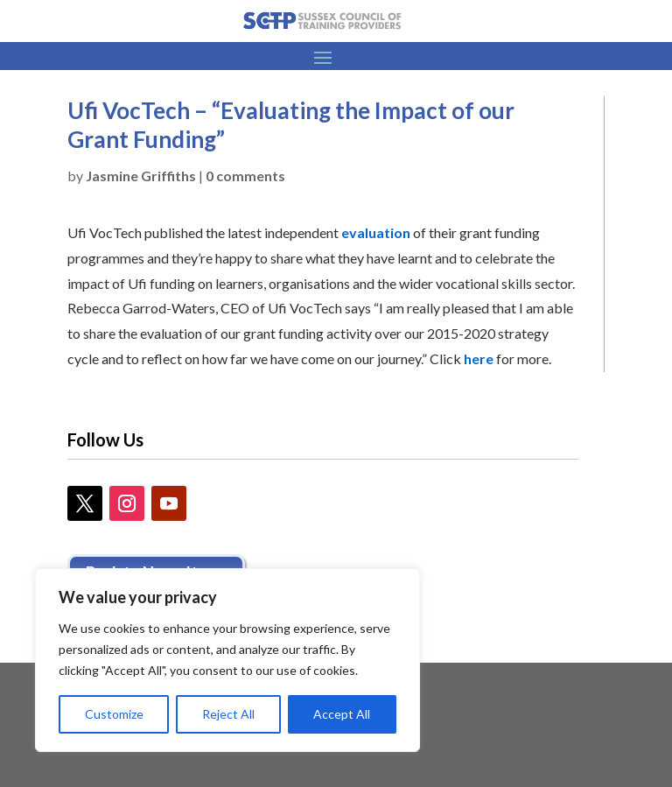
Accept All (342, 714)
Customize (114, 714)
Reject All (228, 714)
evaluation (376, 232)
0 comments (245, 176)
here (479, 358)
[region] (227, 660)
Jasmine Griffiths (141, 176)
